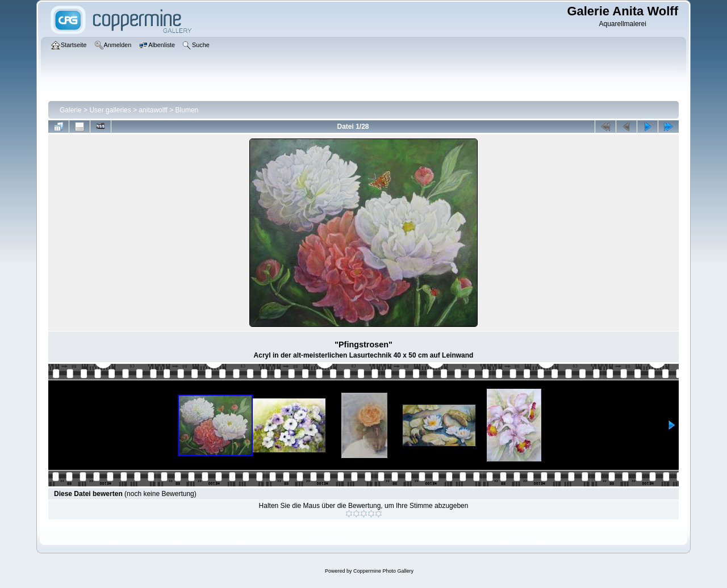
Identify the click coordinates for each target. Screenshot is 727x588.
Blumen (187, 110)
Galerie (71, 110)
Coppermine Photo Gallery (383, 571)
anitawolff (153, 110)
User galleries (110, 110)
